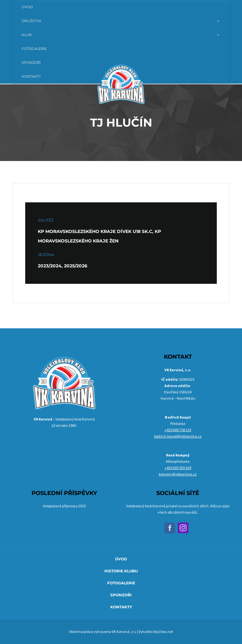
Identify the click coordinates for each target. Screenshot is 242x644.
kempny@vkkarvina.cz (178, 474)
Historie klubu (121, 571)
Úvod (121, 559)
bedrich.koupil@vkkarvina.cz (178, 436)
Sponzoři (121, 595)
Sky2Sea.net (163, 632)
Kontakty (121, 607)
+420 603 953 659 (178, 468)
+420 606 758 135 (178, 430)
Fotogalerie (121, 583)
